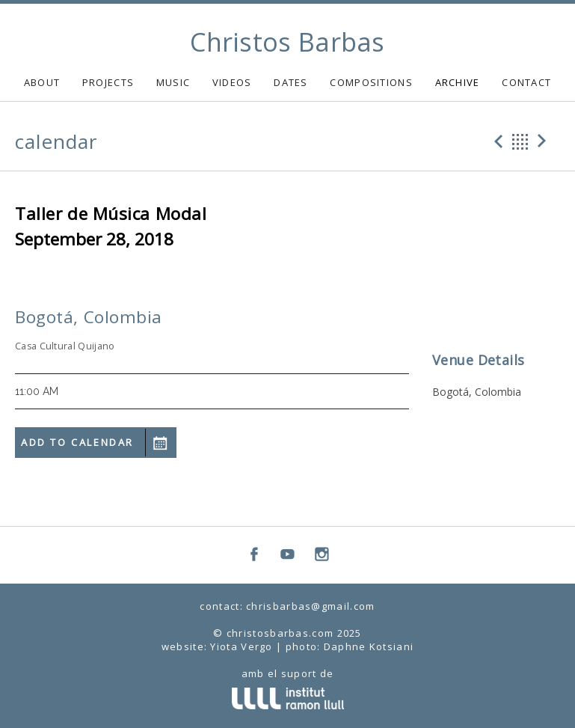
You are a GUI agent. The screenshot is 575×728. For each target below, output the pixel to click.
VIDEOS (232, 82)
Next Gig (544, 141)
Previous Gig (496, 141)
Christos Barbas (287, 42)
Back (520, 141)
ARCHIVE (458, 82)
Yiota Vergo (241, 646)
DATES (291, 82)
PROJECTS (108, 82)
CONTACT (526, 82)
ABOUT (42, 82)
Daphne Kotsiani (369, 646)
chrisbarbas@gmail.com (310, 606)
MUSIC (173, 82)
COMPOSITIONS (371, 82)
